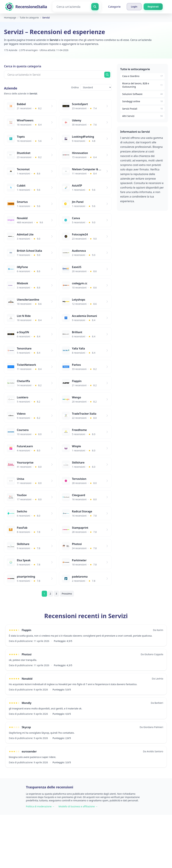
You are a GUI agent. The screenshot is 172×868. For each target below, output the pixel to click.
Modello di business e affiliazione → (78, 806)
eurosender (29, 751)
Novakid (27, 679)
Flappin (26, 630)
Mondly (27, 703)
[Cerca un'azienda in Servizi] (58, 75)
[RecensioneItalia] (26, 7)
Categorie (114, 7)
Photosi (27, 654)
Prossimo (67, 594)
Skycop (26, 727)
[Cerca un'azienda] (77, 7)
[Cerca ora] (107, 75)
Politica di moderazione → (40, 806)
